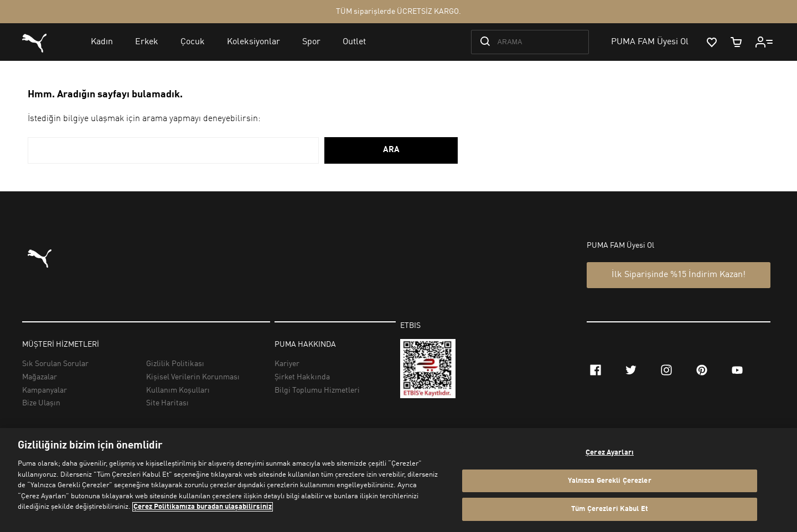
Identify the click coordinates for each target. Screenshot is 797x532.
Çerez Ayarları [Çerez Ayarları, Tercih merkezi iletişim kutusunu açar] (610, 453)
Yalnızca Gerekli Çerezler (609, 481)
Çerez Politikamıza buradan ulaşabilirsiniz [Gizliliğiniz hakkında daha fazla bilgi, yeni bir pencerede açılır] (203, 507)
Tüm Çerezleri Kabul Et (610, 509)
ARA (391, 150)
